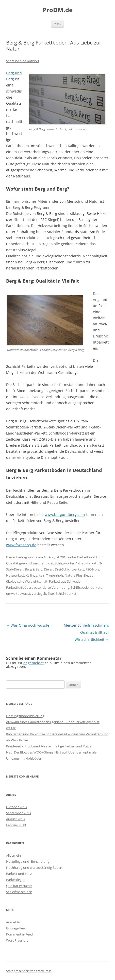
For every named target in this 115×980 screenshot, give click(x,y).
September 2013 (18, 813)
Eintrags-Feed (16, 928)
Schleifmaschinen (19, 892)
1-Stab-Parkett (87, 563)
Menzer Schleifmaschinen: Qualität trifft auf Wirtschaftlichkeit (86, 632)
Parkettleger (15, 880)
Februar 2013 (16, 825)
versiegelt (39, 594)
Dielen (49, 569)
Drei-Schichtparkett (69, 569)
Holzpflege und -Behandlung (28, 861)
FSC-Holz (92, 569)
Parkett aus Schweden (66, 581)
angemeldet (34, 663)
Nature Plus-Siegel (78, 575)
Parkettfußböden (19, 587)
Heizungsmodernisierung (25, 716)
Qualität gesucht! (19, 563)
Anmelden (14, 922)
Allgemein (13, 855)
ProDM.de (58, 10)
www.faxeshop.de (21, 545)
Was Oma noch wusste (28, 625)
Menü (58, 24)
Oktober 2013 (16, 807)
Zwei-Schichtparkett (63, 594)
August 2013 (15, 819)
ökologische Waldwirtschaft (27, 581)
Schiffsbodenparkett (86, 587)
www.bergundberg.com (65, 515)
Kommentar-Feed (19, 934)
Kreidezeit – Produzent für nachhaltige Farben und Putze (49, 746)
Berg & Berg (34, 569)
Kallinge (31, 575)
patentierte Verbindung (52, 587)
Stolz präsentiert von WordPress (29, 971)
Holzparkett (15, 575)
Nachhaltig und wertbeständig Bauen (34, 868)
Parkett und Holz (90, 557)
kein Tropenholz (51, 575)
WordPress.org (17, 940)
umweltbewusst (18, 594)
